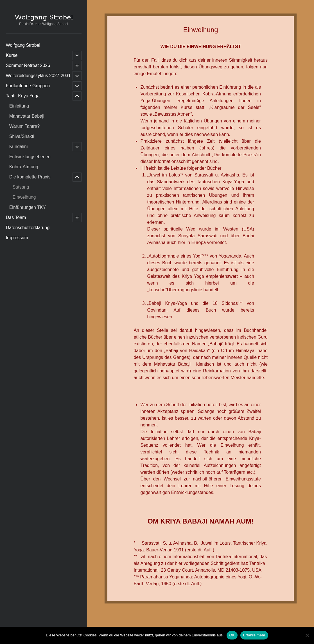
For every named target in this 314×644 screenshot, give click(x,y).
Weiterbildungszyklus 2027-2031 (38, 76)
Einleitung (19, 106)
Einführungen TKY (28, 207)
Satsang (21, 187)
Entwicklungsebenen (30, 157)
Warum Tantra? (24, 126)
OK (232, 635)
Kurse (12, 55)
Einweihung (24, 197)
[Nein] (307, 635)
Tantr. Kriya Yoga (23, 96)
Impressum (17, 238)
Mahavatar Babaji (27, 116)
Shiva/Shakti (22, 136)
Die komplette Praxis (30, 177)
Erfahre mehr (254, 635)
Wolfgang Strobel (44, 17)
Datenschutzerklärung (28, 228)
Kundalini (19, 147)
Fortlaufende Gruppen (28, 86)
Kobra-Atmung (24, 167)
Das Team (16, 217)
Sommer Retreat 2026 (28, 65)
